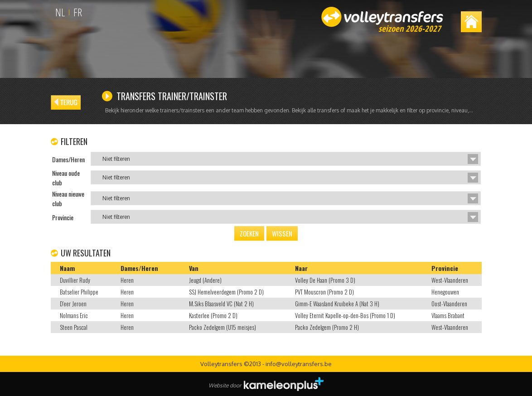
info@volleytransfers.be (299, 364)
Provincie (445, 268)
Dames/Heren (139, 268)
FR (78, 12)
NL (60, 12)
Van (194, 268)
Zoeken (249, 233)
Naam (67, 268)
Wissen (282, 233)
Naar (301, 268)
